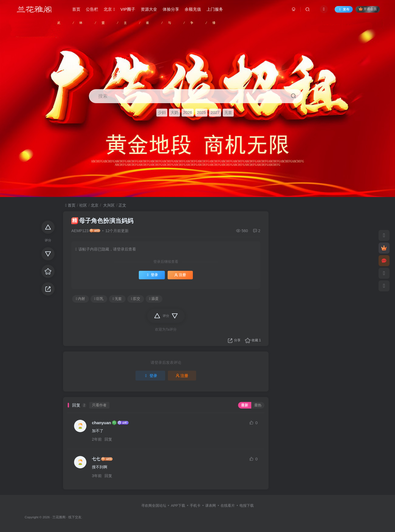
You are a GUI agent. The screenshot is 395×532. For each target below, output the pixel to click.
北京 (109, 9)
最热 (258, 405)
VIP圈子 (128, 9)
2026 (188, 112)
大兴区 (108, 205)
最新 (245, 405)
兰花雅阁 (59, 517)
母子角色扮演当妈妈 (102, 221)
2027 (215, 112)
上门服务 (215, 9)
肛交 (136, 299)
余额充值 (193, 9)
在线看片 (228, 506)
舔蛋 (154, 299)
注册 (180, 275)
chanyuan (101, 423)
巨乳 (99, 299)
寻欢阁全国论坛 (154, 506)
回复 (108, 439)
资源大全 (149, 9)
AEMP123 (80, 231)
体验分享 (171, 9)
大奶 (174, 112)
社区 (83, 205)
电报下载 (247, 506)
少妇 (162, 112)
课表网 (211, 506)
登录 (152, 275)
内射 (81, 299)
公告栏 (92, 9)
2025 (201, 112)
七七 (96, 459)
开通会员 (368, 9)
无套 (228, 112)
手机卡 (195, 506)
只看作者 (99, 405)
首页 (76, 9)
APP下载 (178, 506)
